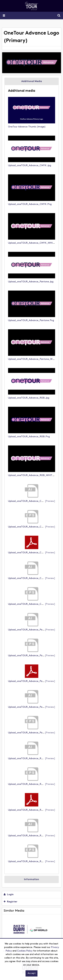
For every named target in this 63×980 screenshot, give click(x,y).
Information (32, 879)
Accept (32, 973)
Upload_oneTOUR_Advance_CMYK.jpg (30, 166)
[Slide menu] (4, 16)
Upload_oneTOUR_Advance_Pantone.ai (30, 630)
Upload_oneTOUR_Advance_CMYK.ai (29, 501)
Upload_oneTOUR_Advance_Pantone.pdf (31, 681)
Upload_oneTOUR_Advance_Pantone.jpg (31, 282)
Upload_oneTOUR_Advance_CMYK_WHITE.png (34, 243)
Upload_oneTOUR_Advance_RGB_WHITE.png (33, 475)
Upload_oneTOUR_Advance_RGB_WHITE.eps (33, 862)
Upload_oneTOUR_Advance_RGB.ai (28, 759)
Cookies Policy (25, 951)
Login (9, 894)
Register (10, 902)
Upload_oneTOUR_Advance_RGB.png (29, 437)
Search (58, 16)
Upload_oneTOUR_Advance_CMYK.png (30, 204)
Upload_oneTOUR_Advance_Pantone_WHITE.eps (35, 733)
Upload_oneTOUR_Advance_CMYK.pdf (30, 553)
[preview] (50, 501)
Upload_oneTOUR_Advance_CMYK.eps (30, 527)
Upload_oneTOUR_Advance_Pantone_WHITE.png (35, 359)
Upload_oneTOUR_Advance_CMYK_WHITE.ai (33, 578)
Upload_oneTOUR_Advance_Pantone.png (31, 320)
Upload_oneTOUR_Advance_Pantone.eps (31, 656)
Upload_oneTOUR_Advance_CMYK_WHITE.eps (34, 604)
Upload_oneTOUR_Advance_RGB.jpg (29, 398)
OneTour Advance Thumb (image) (27, 127)
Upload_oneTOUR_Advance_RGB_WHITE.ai (32, 836)
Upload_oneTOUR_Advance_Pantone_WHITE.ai (34, 707)
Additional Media (32, 81)
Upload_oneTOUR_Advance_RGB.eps (29, 784)
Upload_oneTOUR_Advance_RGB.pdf (29, 810)
